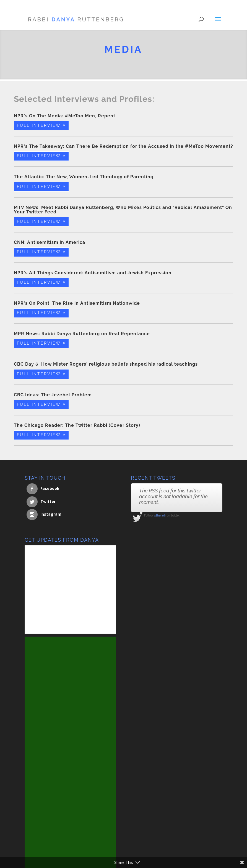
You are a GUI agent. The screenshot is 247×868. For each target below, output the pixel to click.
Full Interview (39, 125)
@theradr (160, 516)
